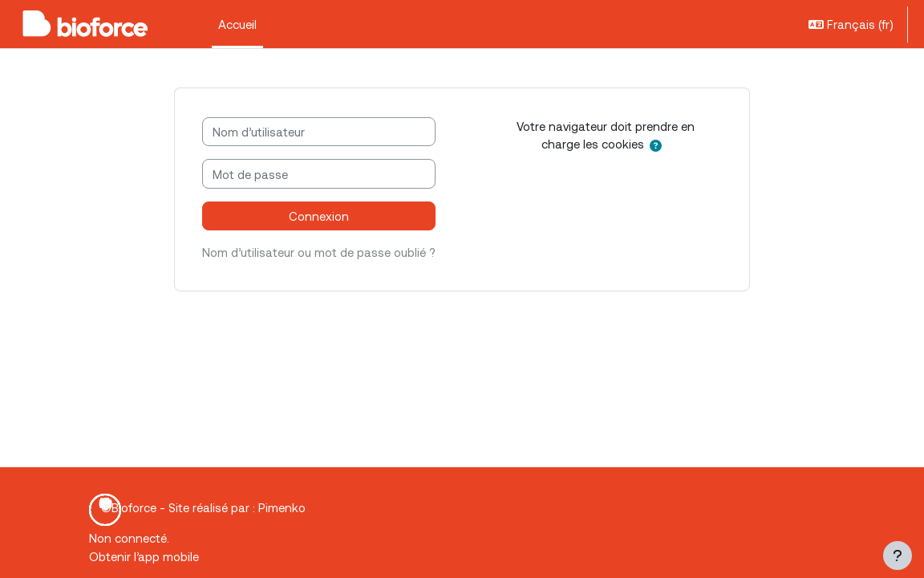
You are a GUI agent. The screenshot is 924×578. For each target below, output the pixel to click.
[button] (851, 24)
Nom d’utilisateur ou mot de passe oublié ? (319, 252)
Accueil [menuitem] (237, 24)
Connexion (319, 216)
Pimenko (282, 507)
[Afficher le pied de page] (898, 556)
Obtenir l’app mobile (144, 556)
